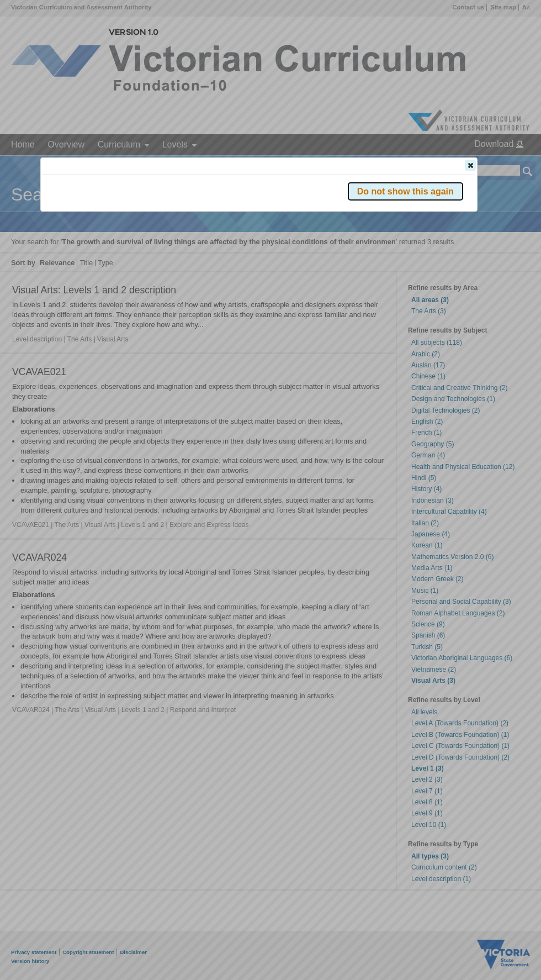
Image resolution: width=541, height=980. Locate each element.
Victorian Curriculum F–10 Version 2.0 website (169, 227)
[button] (470, 165)
